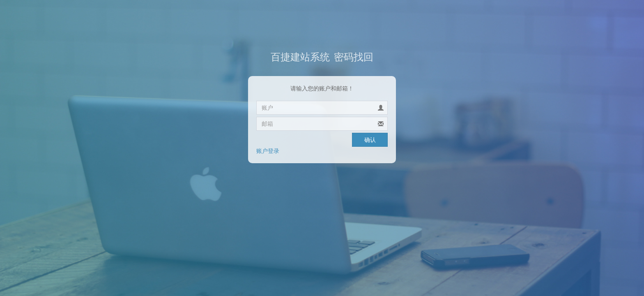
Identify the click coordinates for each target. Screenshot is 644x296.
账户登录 (268, 151)
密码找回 (322, 57)
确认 (370, 140)
